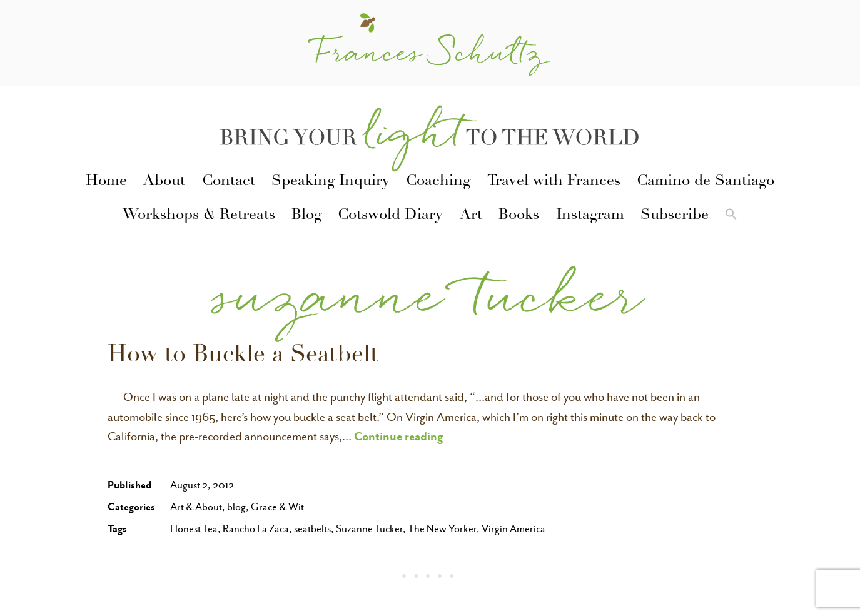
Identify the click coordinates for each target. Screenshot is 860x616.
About (164, 182)
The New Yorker (442, 529)
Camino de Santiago (706, 182)
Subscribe (675, 216)
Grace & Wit (277, 507)
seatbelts (312, 529)
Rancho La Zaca (256, 529)
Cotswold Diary (390, 216)
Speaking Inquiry (331, 182)
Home (106, 182)
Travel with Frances (554, 182)
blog (236, 507)
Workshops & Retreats (199, 216)
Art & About (196, 507)
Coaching (438, 182)
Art (471, 216)
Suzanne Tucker (369, 529)
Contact (229, 182)
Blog (306, 216)
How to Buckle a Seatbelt (243, 356)
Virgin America (513, 529)
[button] (731, 216)
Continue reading (399, 436)
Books (519, 216)
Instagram (590, 216)
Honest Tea (194, 529)
